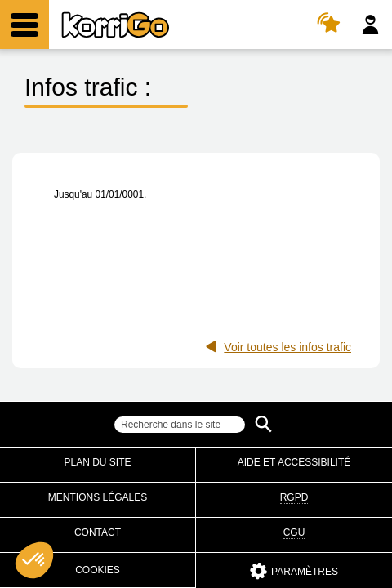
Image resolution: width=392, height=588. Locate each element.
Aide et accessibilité (294, 462)
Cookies (98, 570)
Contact (98, 532)
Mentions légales (98, 497)
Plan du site (97, 462)
